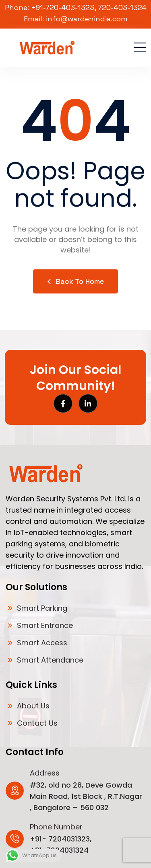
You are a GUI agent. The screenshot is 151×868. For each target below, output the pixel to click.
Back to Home (75, 281)
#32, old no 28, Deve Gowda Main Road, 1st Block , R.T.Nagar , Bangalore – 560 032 (86, 796)
